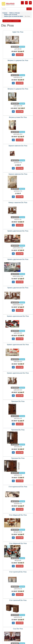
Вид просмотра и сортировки (12, 21)
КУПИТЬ (20, 55)
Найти (29, 9)
